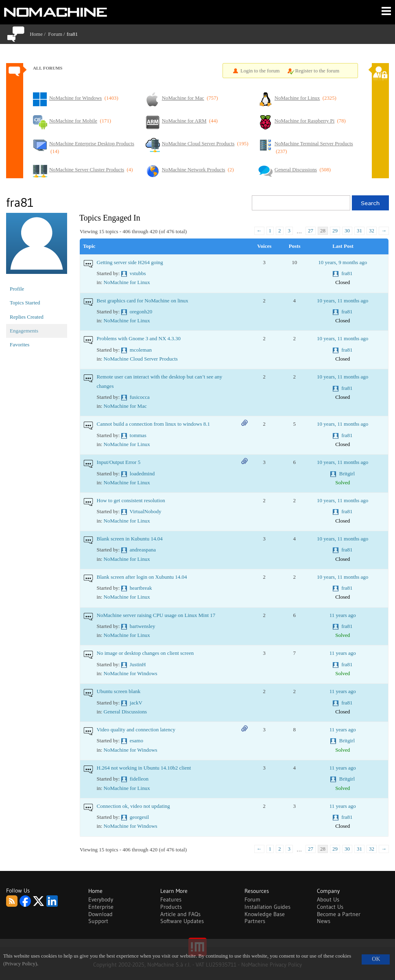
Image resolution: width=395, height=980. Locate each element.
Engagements (24, 331)
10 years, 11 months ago (343, 301)
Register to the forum (317, 71)
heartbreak (141, 588)
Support (98, 921)
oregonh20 (141, 312)
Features (171, 899)
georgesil (139, 817)
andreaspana (143, 550)
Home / (39, 34)
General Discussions (125, 712)
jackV (136, 703)
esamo (136, 740)
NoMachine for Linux (127, 282)
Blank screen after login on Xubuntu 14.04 (142, 577)
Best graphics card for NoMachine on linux (143, 301)
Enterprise (101, 907)
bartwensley (143, 626)
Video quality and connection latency (136, 730)
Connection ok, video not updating (133, 806)
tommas (138, 435)
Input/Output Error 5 (119, 462)
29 (335, 231)
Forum (55, 34)
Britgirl (347, 474)
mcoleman (141, 350)
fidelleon (139, 779)
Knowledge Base (265, 914)
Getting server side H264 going (130, 262)
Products (171, 907)
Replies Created (27, 317)
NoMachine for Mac (125, 406)
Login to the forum (260, 71)
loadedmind (142, 474)
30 (347, 231)
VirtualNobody (146, 511)
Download (100, 914)
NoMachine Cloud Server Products (141, 359)
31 (359, 231)
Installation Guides (267, 907)
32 (372, 231)
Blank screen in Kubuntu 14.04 (130, 539)
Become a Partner (339, 914)
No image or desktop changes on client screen (145, 653)
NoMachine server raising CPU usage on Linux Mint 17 (156, 615)
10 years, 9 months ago (343, 262)
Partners (255, 921)
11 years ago (343, 615)
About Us (328, 899)
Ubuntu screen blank (119, 691)
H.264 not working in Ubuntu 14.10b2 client (144, 768)
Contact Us (330, 907)
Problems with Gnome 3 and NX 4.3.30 (139, 338)
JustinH (138, 664)
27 (311, 231)
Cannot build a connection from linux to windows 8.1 (153, 424)
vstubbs (138, 273)
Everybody (101, 899)
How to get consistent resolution (131, 500)
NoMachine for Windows (131, 673)
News (324, 921)
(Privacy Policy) (20, 964)
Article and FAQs (180, 914)
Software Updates (182, 921)
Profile (17, 289)
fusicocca (140, 397)
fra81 (347, 273)
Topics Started (25, 303)
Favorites (20, 345)
